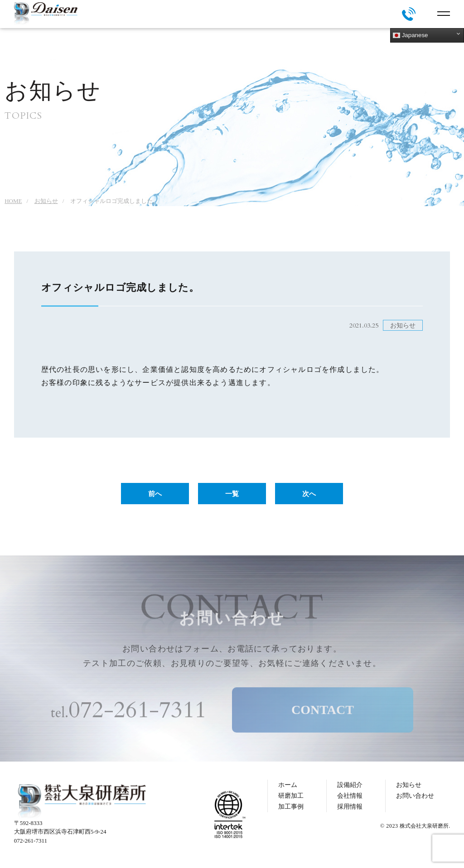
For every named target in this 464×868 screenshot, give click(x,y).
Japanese (411, 35)
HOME (13, 201)
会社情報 (350, 796)
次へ (309, 494)
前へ (155, 494)
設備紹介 (350, 785)
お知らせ (46, 201)
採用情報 (350, 807)
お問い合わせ (415, 796)
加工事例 (291, 807)
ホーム (288, 785)
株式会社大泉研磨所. (425, 826)
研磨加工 (291, 796)
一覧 (232, 494)
